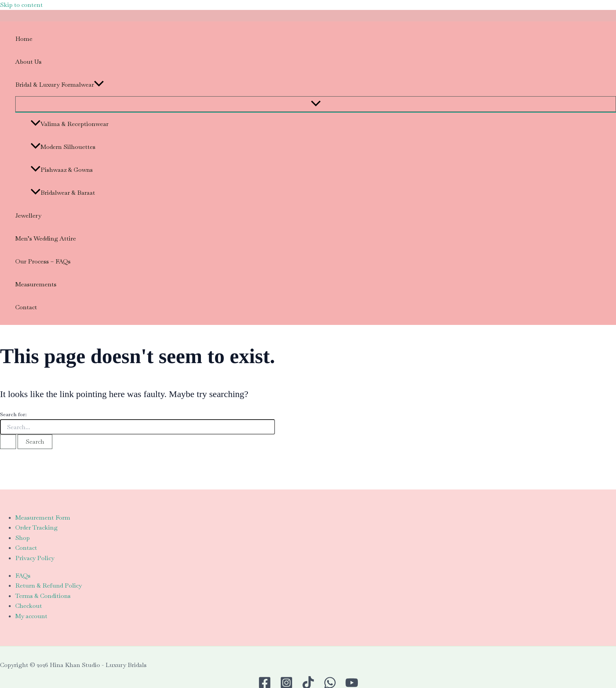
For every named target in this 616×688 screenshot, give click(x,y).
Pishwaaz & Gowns (62, 170)
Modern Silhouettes (63, 147)
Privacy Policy (35, 558)
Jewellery (28, 216)
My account (31, 616)
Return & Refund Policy (49, 585)
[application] (99, 85)
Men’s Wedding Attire (46, 238)
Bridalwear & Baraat (63, 193)
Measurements (36, 284)
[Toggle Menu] (316, 104)
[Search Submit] (8, 442)
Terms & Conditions (43, 596)
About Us (28, 62)
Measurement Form (43, 518)
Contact (26, 307)
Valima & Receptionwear (70, 124)
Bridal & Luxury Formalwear (60, 85)
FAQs (23, 576)
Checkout (29, 606)
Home (24, 39)
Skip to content (21, 5)
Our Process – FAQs (43, 261)
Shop (23, 538)
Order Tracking (36, 527)
